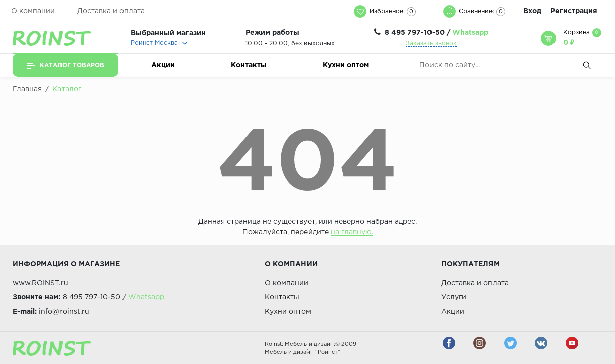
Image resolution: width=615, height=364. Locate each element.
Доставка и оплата (111, 11)
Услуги (454, 297)
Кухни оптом (346, 65)
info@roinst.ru (64, 312)
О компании (33, 11)
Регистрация (574, 11)
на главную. (352, 232)
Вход (532, 11)
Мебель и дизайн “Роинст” (302, 352)
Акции (163, 65)
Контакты (249, 65)
